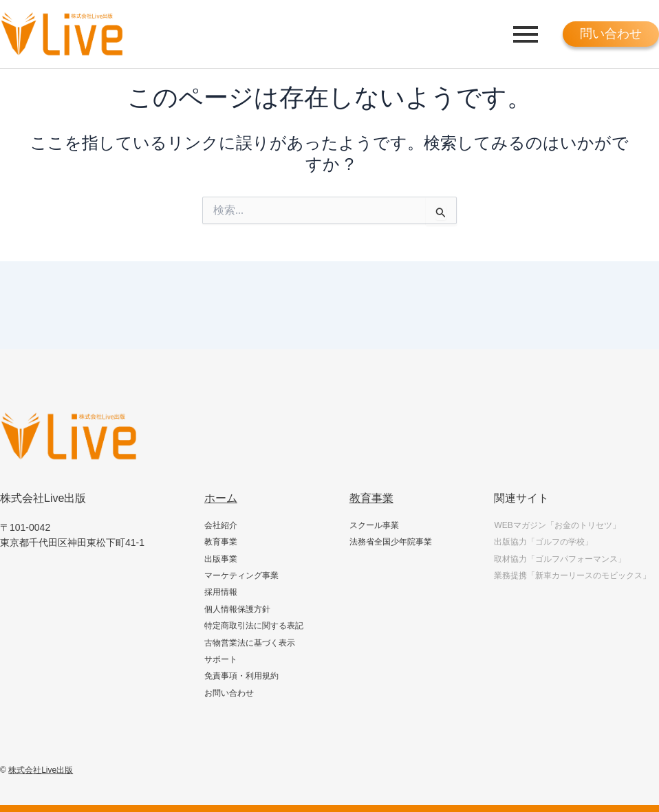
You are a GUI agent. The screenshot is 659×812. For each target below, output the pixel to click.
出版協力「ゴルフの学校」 (543, 542)
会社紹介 (221, 525)
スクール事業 (374, 525)
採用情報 (221, 592)
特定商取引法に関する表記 (254, 626)
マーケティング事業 (241, 575)
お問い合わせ (229, 693)
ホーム (221, 498)
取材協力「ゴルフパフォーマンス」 (560, 559)
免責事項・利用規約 (241, 676)
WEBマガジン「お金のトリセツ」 (557, 525)
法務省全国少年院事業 (391, 542)
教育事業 (221, 542)
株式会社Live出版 (41, 770)
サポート (221, 659)
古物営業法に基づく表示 (250, 643)
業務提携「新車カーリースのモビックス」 (572, 575)
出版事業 (221, 559)
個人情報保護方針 (237, 609)
